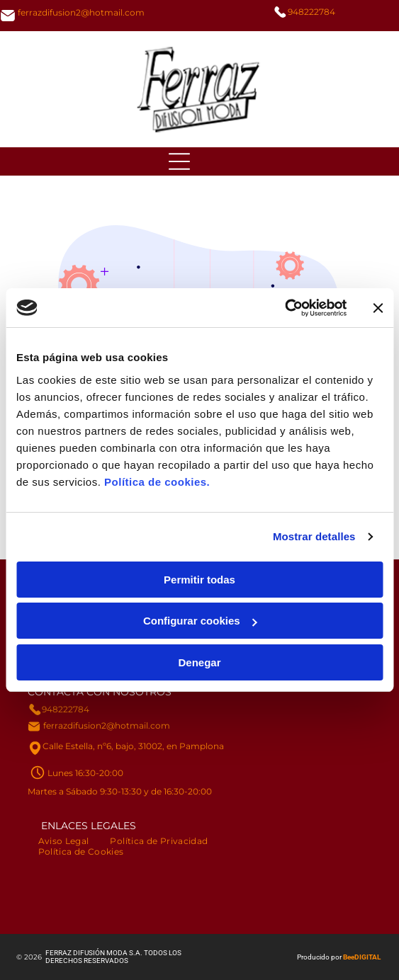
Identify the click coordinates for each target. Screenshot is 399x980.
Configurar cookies (200, 621)
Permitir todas (199, 580)
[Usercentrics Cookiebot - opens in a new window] (285, 308)
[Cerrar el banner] (378, 308)
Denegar (199, 662)
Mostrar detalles (314, 536)
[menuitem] (64, 841)
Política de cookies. (157, 482)
